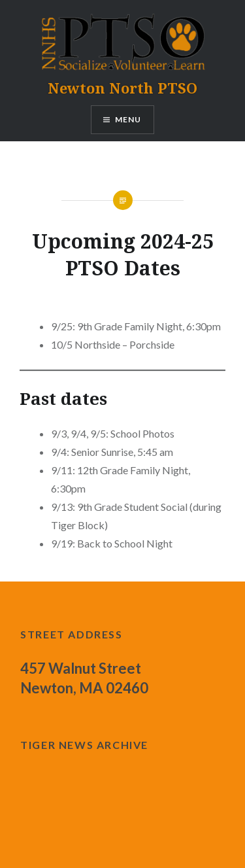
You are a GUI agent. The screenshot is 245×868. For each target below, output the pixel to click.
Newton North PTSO (122, 88)
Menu (128, 119)
